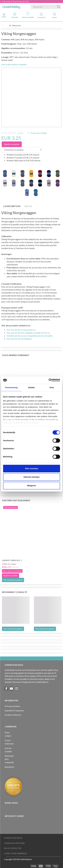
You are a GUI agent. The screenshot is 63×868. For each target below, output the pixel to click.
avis (21, 133)
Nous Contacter (13, 848)
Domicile (15, 15)
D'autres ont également (16, 500)
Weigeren (31, 486)
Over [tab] (52, 387)
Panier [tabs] (54, 15)
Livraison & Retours (13, 715)
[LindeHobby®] (11, 6)
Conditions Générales (16, 853)
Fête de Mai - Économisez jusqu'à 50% (15, 1)
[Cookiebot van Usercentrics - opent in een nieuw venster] (49, 380)
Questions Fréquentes (14, 711)
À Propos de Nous (12, 706)
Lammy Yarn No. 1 (12, 560)
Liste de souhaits (28, 15)
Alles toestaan (32, 468)
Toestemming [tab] (11, 387)
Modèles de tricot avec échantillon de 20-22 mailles (30, 336)
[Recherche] (59, 7)
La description (12, 206)
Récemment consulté (15, 592)
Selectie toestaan (31, 477)
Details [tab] (32, 387)
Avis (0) (28, 206)
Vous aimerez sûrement (16, 355)
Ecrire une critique (39, 133)
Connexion (41, 15)
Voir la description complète (14, 64)
